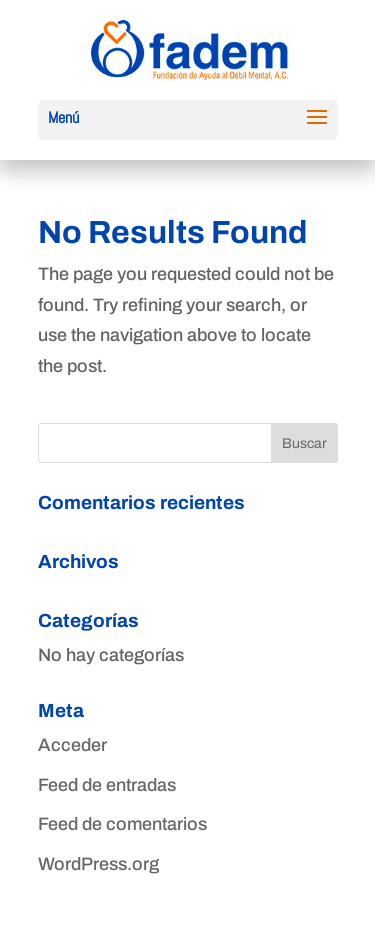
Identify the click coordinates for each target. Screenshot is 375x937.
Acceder (72, 745)
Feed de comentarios (122, 824)
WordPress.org (98, 864)
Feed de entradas (107, 785)
